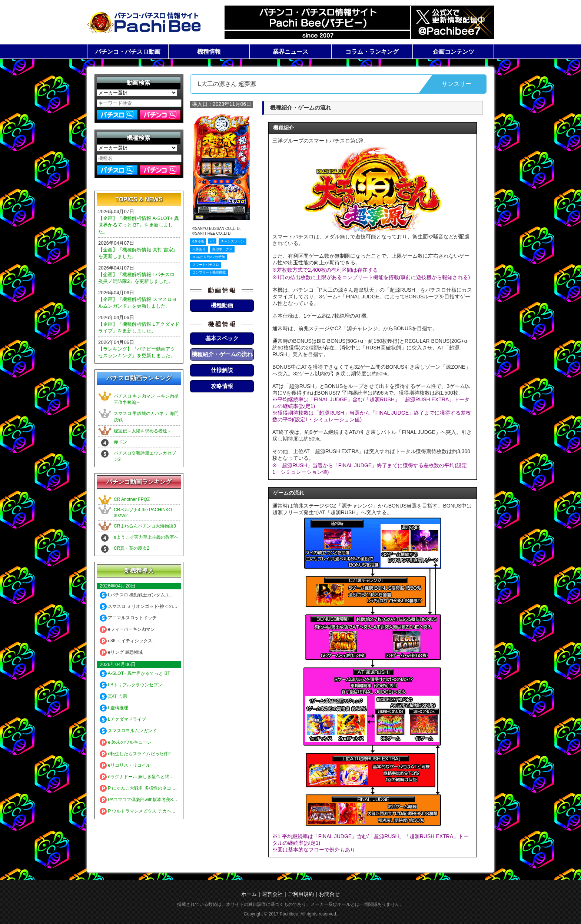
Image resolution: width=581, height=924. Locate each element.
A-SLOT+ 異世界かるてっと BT (135, 673)
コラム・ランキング (372, 52)
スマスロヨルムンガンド (128, 731)
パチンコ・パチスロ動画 (128, 52)
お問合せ (329, 894)
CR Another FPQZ (132, 499)
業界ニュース (290, 52)
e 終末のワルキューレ (126, 742)
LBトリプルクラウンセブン (131, 685)
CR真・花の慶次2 (132, 548)
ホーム (249, 894)
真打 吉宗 (113, 696)
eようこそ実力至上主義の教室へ (146, 537)
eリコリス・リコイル (125, 765)
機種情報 (209, 52)
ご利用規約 (301, 894)
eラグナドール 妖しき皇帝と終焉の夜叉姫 (146, 777)
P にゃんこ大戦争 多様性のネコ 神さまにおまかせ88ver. (160, 788)
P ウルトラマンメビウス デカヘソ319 (141, 811)
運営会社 (272, 894)
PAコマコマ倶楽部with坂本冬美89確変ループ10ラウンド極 (162, 800)
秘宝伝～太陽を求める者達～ (143, 431)
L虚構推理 (114, 708)
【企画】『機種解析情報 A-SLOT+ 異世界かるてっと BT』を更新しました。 (139, 225)
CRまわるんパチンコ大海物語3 (145, 526)
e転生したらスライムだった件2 (135, 754)
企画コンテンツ (454, 52)
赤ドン (120, 442)
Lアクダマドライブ (123, 719)
